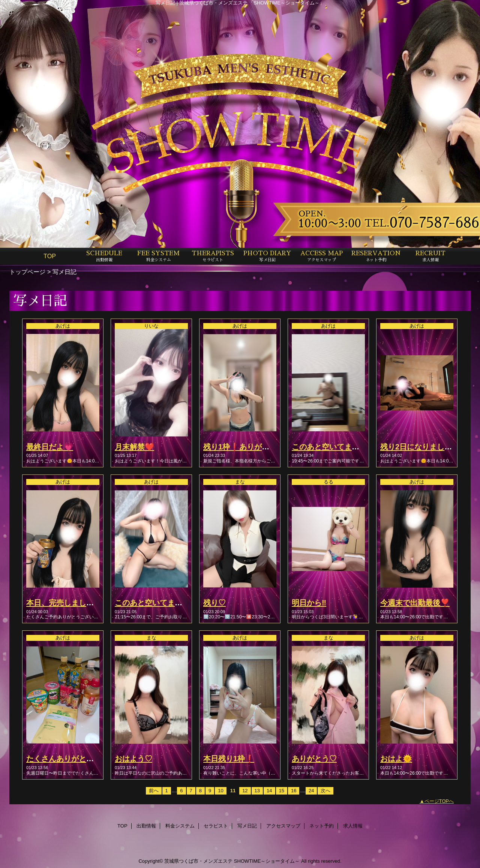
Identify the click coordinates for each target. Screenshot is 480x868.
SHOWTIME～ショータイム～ (267, 861)
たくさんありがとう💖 (65, 759)
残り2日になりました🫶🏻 (421, 447)
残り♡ (214, 603)
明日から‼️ (309, 603)
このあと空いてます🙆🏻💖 (335, 447)
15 (282, 791)
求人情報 (353, 826)
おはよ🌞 (396, 759)
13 (257, 791)
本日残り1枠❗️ (229, 759)
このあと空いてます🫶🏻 (153, 603)
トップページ (27, 272)
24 (311, 791)
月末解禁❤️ (134, 447)
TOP (50, 256)
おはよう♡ (133, 759)
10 (220, 791)
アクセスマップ (283, 826)
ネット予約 (322, 826)
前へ (154, 791)
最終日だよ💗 (50, 447)
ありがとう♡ (314, 759)
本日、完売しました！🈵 (68, 603)
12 (245, 791)
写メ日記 (247, 826)
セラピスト (216, 826)
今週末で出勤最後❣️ (415, 603)
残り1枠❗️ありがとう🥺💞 (249, 447)
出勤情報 (146, 826)
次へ (325, 791)
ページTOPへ (439, 801)
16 (294, 791)
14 (269, 791)
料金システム (180, 826)
